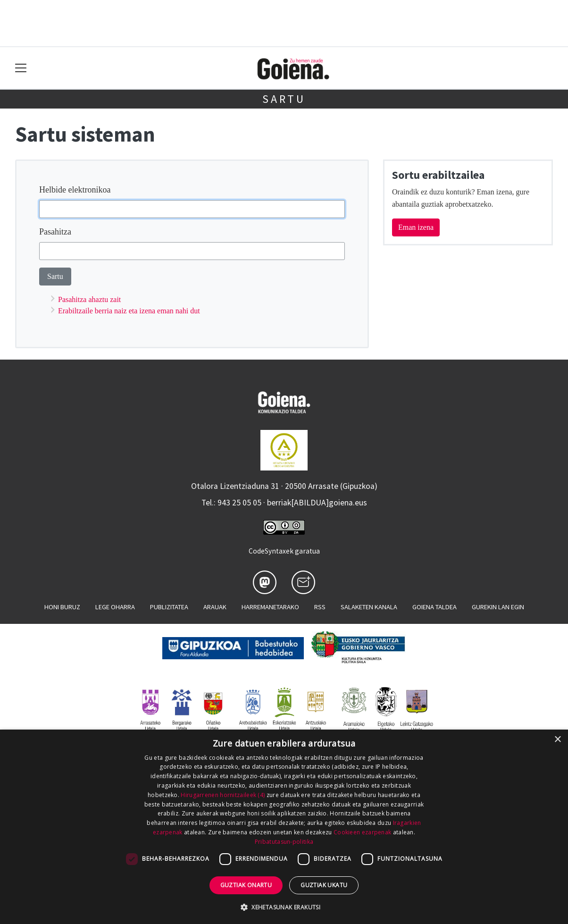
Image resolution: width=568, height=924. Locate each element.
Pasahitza (55, 232)
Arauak (215, 607)
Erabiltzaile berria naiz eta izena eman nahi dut (129, 311)
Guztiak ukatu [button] (324, 885)
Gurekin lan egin (498, 607)
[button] (284, 907)
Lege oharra (115, 607)
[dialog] (284, 827)
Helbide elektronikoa (75, 190)
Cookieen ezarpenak (362, 832)
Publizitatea (169, 607)
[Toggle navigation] (21, 68)
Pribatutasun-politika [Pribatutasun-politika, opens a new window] (284, 842)
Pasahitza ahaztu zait (89, 299)
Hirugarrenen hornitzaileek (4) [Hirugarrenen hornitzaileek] (223, 795)
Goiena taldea (434, 607)
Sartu (284, 99)
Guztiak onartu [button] (246, 885)
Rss (320, 607)
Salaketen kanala (369, 607)
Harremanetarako (270, 607)
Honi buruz (62, 607)
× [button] (557, 740)
